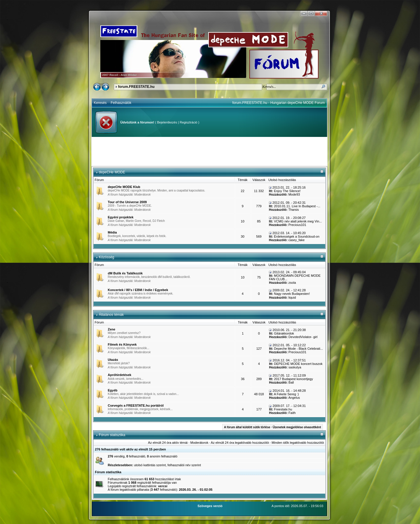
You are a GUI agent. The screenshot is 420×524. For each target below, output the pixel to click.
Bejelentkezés (167, 122)
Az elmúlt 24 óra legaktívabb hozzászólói (240, 443)
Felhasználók (121, 103)
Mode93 (294, 194)
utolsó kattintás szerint (150, 465)
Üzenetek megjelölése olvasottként (297, 427)
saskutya (295, 367)
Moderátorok (142, 195)
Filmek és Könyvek (122, 344)
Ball (291, 382)
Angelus (294, 398)
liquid (292, 297)
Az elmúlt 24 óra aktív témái (168, 443)
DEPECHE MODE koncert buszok (298, 364)
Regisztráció (189, 122)
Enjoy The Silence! (287, 191)
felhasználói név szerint (184, 465)
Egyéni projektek (121, 217)
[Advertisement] (209, 152)
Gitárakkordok (284, 333)
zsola (292, 283)
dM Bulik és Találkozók (125, 273)
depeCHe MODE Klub (124, 187)
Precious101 (297, 225)
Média (112, 232)
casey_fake (297, 240)
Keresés (100, 103)
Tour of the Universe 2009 (127, 202)
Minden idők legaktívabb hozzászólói (298, 443)
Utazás (113, 360)
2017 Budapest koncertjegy (294, 379)
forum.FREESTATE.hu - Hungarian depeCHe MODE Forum (279, 103)
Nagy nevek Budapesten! (292, 294)
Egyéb (113, 390)
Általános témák (111, 315)
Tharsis (293, 210)
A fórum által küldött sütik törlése (247, 427)
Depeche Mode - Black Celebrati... (299, 349)
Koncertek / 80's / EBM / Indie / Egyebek (138, 290)
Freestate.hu (283, 409)
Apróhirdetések (120, 375)
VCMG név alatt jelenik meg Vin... (298, 221)
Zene (112, 329)
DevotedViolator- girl (303, 337)
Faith (292, 413)
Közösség (107, 257)
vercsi (163, 486)
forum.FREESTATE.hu (136, 87)
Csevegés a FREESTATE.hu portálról (136, 405)
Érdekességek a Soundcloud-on (297, 236)
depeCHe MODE (112, 172)
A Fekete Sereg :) (286, 394)
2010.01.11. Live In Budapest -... (297, 206)
